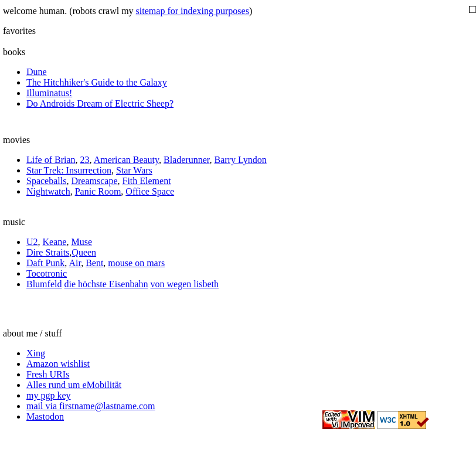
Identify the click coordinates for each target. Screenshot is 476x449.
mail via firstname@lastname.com (91, 406)
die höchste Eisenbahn (106, 284)
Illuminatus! (49, 93)
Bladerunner (186, 160)
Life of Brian (51, 160)
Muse (81, 242)
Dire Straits (48, 252)
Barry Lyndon (240, 160)
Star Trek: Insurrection (69, 170)
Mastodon (45, 416)
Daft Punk (45, 263)
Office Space (150, 191)
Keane (55, 242)
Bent (94, 263)
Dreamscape (94, 181)
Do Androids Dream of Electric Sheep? (100, 103)
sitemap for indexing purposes (193, 11)
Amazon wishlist (58, 364)
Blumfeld (44, 284)
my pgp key (49, 395)
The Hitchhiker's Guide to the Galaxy (97, 82)
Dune (37, 72)
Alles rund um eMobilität (74, 385)
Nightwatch (48, 191)
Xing (36, 353)
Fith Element (146, 181)
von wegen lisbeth (185, 284)
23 (85, 160)
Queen (84, 252)
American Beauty (126, 160)
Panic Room (98, 191)
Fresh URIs (48, 374)
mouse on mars (136, 263)
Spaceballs (46, 181)
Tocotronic (47, 273)
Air (75, 263)
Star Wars (134, 170)
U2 (32, 242)
